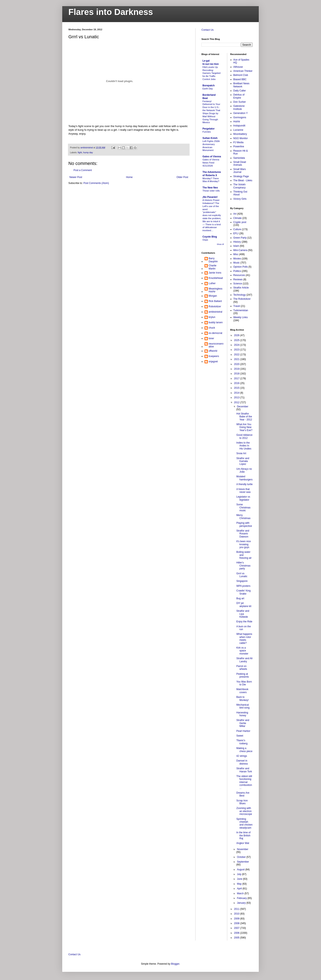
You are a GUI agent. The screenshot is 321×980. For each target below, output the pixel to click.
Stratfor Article (241, 288)
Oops (205, 240)
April (240, 889)
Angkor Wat (243, 843)
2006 (237, 933)
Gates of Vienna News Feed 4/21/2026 (211, 163)
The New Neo (210, 188)
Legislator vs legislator (243, 498)
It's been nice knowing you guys (243, 544)
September (243, 862)
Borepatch (209, 86)
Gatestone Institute (239, 107)
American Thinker (243, 71)
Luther (212, 283)
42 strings (242, 756)
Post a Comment (83, 170)
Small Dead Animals (240, 163)
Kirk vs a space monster (242, 651)
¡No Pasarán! (210, 197)
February (242, 898)
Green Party (240, 238)
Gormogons (240, 117)
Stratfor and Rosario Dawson (243, 534)
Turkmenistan (241, 310)
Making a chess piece (244, 750)
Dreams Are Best (243, 794)
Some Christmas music (243, 507)
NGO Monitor (241, 138)
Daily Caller (240, 91)
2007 (237, 928)
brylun (212, 317)
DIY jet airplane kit (244, 605)
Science (238, 284)
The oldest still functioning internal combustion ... (244, 782)
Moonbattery (240, 134)
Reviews (238, 279)
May (240, 884)
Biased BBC (240, 79)
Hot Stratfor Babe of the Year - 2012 (244, 417)
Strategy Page (241, 176)
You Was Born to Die (244, 683)
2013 (237, 398)
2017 (237, 378)
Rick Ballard (215, 301)
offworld (213, 351)
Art (235, 214)
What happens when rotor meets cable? (244, 638)
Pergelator (209, 129)
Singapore (242, 581)
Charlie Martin (212, 267)
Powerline (239, 146)
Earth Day (208, 89)
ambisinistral (215, 312)
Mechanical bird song (243, 706)
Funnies (207, 132)
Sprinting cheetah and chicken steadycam (244, 823)
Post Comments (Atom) (96, 183)
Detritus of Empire (239, 96)
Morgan (213, 296)
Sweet (240, 736)
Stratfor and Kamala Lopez (243, 461)
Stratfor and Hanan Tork (244, 770)
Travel (237, 306)
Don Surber (240, 102)
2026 (237, 335)
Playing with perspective (244, 524)
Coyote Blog (210, 237)
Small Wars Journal (240, 171)
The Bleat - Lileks (243, 180)
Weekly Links (241, 317)
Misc (236, 254)
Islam (236, 246)
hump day (88, 152)
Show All (220, 244)
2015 (237, 388)
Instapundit (239, 126)
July (239, 874)
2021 (237, 359)
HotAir (237, 122)
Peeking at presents (242, 675)
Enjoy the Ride (244, 622)
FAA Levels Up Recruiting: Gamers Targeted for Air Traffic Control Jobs (211, 73)
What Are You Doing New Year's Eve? (244, 427)
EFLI (236, 233)
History (237, 242)
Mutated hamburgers (244, 478)
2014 (237, 393)
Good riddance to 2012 (244, 436)
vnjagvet (213, 362)
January (242, 903)
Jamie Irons (215, 273)
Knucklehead (216, 278)
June (240, 879)
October (242, 857)
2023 (237, 350)
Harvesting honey (242, 714)
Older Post (182, 177)
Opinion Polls (241, 267)
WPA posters (243, 586)
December (242, 407)
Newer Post (76, 177)
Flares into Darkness (111, 12)
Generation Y (241, 113)
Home (129, 177)
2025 (237, 340)
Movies (237, 259)
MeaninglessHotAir (215, 290)
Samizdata (239, 158)
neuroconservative (216, 345)
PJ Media (238, 142)
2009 (237, 919)
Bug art (240, 598)
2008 (237, 923)
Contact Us (207, 30)
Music (237, 263)
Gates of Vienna (212, 157)
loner (211, 338)
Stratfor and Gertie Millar (243, 723)
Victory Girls (240, 199)
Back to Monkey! (242, 698)
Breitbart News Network (241, 85)
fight (80, 152)
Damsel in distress (242, 762)
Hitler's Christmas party (243, 566)
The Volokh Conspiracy (240, 186)
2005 (237, 938)
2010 (237, 914)
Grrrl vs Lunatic (242, 575)
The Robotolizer (242, 299)
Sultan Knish (210, 138)
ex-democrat (215, 333)
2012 (237, 402)
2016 (237, 383)
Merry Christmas (243, 517)
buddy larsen (216, 322)
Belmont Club (241, 75)
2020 (237, 364)
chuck (212, 328)
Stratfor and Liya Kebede (243, 614)
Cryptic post (240, 222)
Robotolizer (215, 306)
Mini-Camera (240, 250)
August (241, 870)
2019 (237, 369)
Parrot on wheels (242, 668)
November (242, 849)
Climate (238, 218)
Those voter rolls (211, 191)
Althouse (238, 67)
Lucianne (238, 130)
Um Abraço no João (244, 470)
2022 (237, 355)
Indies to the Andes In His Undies (244, 446)
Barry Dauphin (213, 260)
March (241, 893)
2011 (237, 909)
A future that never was (243, 491)
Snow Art (241, 453)
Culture (237, 229)
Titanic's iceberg (242, 742)
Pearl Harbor (243, 731)
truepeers (214, 356)
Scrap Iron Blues (242, 802)
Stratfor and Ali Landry (244, 660)
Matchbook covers (242, 691)
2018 (237, 374)
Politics (237, 271)
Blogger (175, 964)
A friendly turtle (244, 484)
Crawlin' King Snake (243, 592)
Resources (239, 275)
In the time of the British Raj (243, 835)
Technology (240, 295)
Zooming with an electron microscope (244, 811)
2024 (237, 345)
